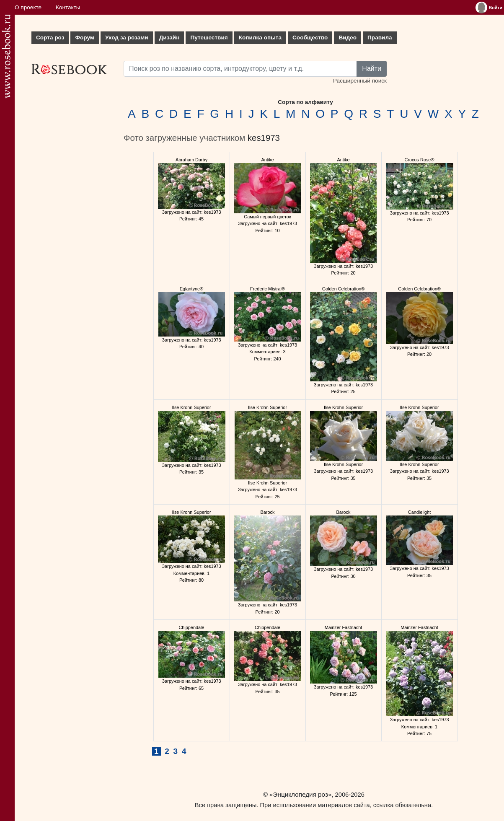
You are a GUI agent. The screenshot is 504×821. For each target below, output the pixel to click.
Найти (372, 69)
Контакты (68, 7)
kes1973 (264, 138)
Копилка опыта (260, 38)
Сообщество (310, 38)
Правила (380, 38)
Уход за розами (127, 38)
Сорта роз (50, 38)
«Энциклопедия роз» (300, 794)
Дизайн (169, 38)
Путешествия (209, 38)
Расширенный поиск (360, 81)
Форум (84, 38)
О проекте (28, 7)
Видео (348, 38)
